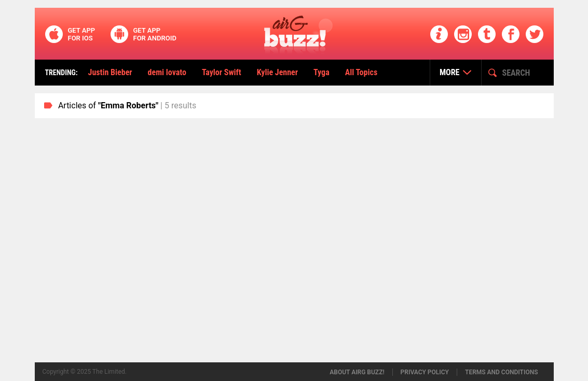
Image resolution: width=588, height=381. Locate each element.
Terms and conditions (502, 372)
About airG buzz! (357, 372)
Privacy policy (425, 372)
